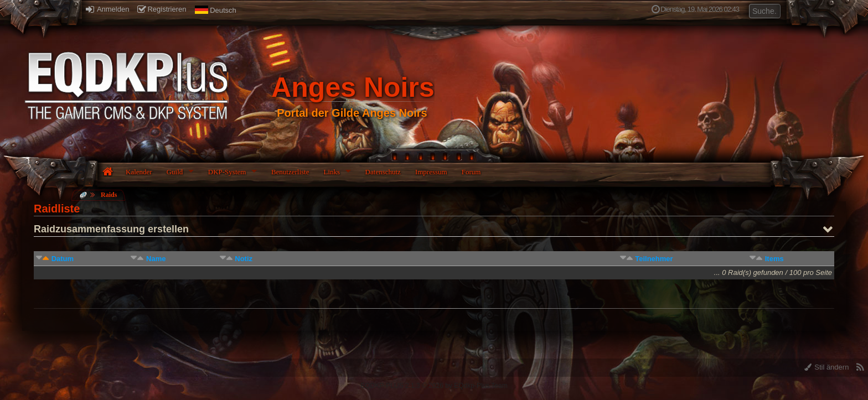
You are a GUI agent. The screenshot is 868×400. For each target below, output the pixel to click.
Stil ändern (827, 367)
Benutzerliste (290, 172)
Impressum (431, 172)
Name (156, 259)
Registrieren (162, 9)
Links (332, 172)
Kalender (139, 172)
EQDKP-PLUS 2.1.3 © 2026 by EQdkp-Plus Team (434, 386)
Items (774, 259)
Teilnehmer (654, 259)
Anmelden (107, 9)
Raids (109, 195)
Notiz (244, 259)
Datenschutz (383, 172)
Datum (63, 259)
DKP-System (227, 172)
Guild (175, 172)
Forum (471, 172)
